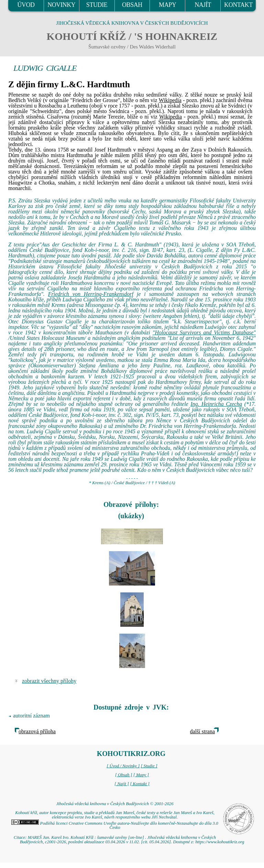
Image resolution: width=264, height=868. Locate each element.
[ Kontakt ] (140, 784)
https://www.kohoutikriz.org (220, 842)
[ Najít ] (122, 784)
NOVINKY (61, 5)
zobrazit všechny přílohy (49, 681)
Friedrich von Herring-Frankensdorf (91, 294)
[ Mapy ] (141, 775)
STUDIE (97, 5)
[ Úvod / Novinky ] (123, 766)
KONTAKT (238, 5)
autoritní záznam (31, 716)
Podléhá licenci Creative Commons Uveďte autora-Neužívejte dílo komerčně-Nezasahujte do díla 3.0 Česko (115, 826)
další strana (202, 731)
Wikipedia (170, 100)
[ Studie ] (149, 766)
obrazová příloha (37, 731)
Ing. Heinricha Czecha (216, 404)
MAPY (167, 5)
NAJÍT (203, 5)
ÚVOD (26, 5)
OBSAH (132, 5)
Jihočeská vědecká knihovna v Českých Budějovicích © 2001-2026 (115, 804)
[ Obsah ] (124, 775)
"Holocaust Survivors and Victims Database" (204, 332)
